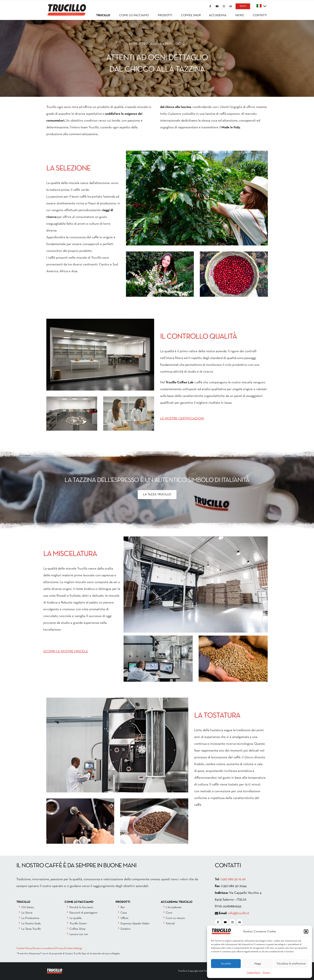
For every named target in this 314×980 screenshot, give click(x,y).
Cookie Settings (74, 948)
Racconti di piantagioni (83, 913)
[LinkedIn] (231, 6)
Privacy (266, 973)
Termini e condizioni (44, 948)
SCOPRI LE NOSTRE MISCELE (66, 651)
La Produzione (30, 918)
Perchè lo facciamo (81, 907)
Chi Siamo (28, 907)
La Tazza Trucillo (31, 929)
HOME (134, 44)
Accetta (226, 964)
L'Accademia (173, 907)
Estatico (126, 929)
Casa (124, 913)
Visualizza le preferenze (291, 964)
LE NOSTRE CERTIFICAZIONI (182, 419)
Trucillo (149, 44)
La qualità (75, 918)
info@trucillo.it (239, 913)
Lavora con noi (79, 934)
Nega (258, 964)
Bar (123, 907)
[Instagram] (224, 6)
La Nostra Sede (31, 924)
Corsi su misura (175, 918)
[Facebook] (210, 6)
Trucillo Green (78, 924)
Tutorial (170, 924)
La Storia (27, 913)
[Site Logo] (66, 7)
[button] (306, 932)
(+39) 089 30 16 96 (233, 879)
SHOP (243, 6)
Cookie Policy (254, 973)
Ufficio (124, 918)
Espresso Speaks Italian (135, 924)
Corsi (169, 913)
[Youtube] (217, 6)
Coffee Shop (77, 929)
